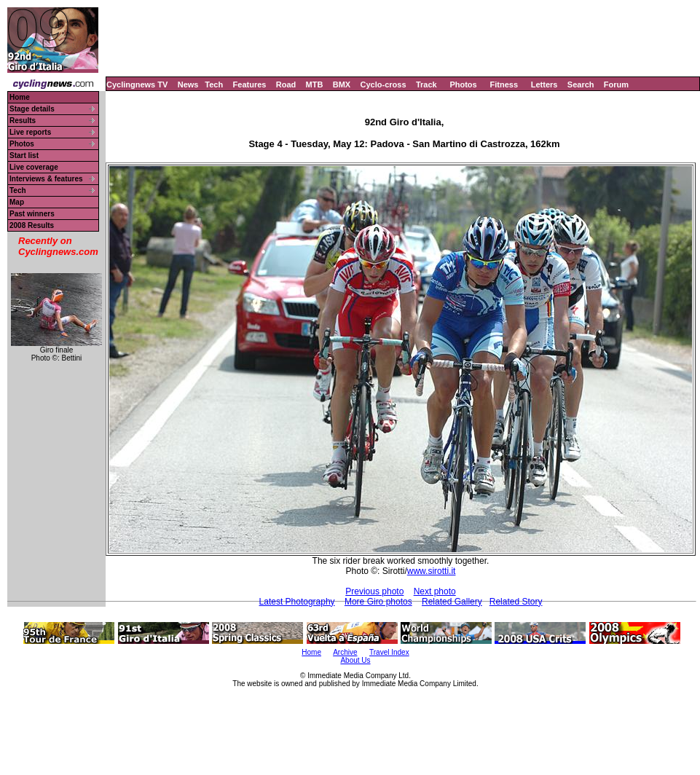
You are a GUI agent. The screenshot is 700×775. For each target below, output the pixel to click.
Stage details (32, 109)
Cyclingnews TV (137, 84)
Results (23, 121)
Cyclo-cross (384, 84)
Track (426, 84)
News (188, 84)
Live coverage (34, 167)
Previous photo (374, 591)
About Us (355, 660)
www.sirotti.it (432, 571)
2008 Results (32, 225)
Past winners (32, 214)
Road (286, 84)
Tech (214, 84)
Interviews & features (46, 179)
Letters (544, 84)
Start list (24, 156)
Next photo (435, 591)
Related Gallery (452, 602)
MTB (315, 84)
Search (581, 84)
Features (250, 84)
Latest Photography (297, 602)
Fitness (504, 84)
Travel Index (389, 652)
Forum (616, 84)
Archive (345, 652)
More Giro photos (378, 602)
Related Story (516, 602)
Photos (463, 84)
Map (17, 202)
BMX (342, 84)
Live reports (30, 132)
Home (20, 97)
